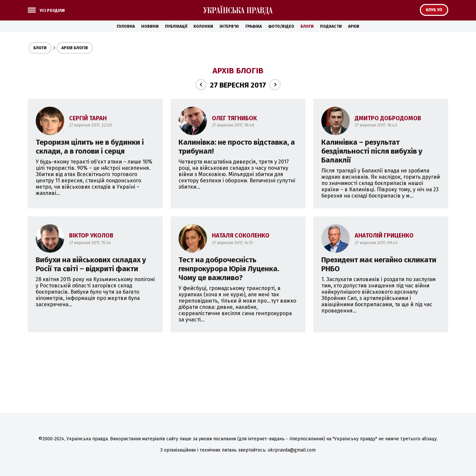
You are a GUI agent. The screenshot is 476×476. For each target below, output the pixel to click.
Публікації (176, 26)
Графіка (254, 26)
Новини (150, 26)
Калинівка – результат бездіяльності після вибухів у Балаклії (372, 151)
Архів (354, 26)
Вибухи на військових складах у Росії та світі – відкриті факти (91, 264)
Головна (126, 26)
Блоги (307, 26)
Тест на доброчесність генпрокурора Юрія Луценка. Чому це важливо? (229, 269)
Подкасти (331, 26)
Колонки (203, 26)
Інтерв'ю (229, 26)
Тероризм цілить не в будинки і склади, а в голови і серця (90, 147)
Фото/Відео (281, 26)
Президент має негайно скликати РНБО (379, 264)
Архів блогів (75, 48)
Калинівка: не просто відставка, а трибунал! (237, 147)
